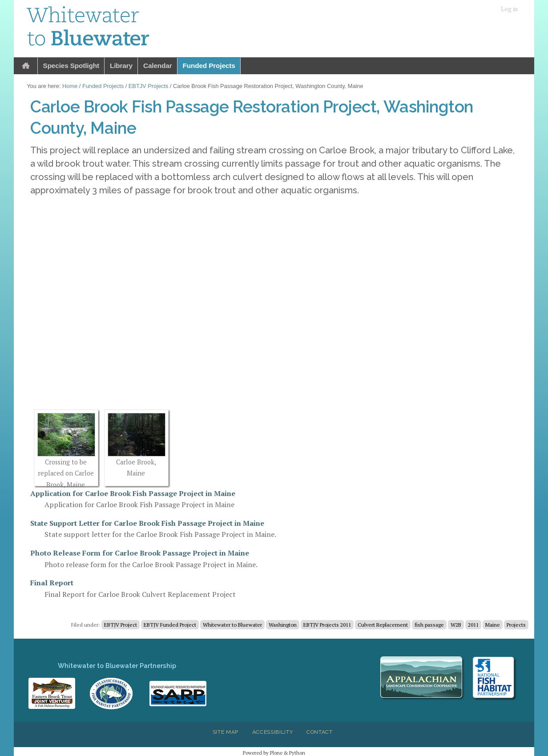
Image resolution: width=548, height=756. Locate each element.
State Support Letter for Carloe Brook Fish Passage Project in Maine (147, 523)
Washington (283, 625)
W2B (456, 625)
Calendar (158, 66)
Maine (493, 625)
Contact (320, 732)
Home (26, 66)
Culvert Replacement (383, 625)
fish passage (429, 625)
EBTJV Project (121, 625)
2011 (473, 625)
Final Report (52, 583)
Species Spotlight (71, 66)
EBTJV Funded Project (170, 625)
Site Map (226, 732)
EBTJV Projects (149, 86)
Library (121, 66)
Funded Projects (209, 66)
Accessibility (273, 732)
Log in (509, 9)
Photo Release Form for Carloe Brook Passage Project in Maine (140, 553)
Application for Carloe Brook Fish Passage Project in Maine (133, 493)
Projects (516, 625)
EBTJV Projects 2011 (327, 625)
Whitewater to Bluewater (232, 625)
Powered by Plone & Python (274, 753)
